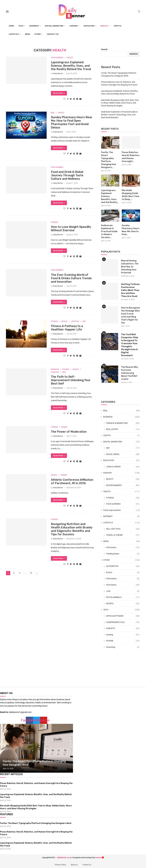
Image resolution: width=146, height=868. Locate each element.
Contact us (87, 865)
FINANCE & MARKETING (123, 423)
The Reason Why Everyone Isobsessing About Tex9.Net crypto (130, 373)
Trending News (123, 554)
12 (31, 573)
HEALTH (104, 26)
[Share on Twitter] (71, 99)
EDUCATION (89, 26)
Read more (59, 93)
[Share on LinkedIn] (77, 99)
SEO (84, 322)
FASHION (73, 26)
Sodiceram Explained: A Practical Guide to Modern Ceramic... (109, 231)
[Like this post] (64, 99)
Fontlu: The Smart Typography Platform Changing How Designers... (109, 160)
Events (123, 573)
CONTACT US (53, 34)
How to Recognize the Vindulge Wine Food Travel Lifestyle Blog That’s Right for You (131, 315)
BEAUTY (123, 479)
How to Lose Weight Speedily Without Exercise (71, 229)
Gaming (123, 635)
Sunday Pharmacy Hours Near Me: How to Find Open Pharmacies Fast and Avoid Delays (72, 122)
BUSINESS (34, 26)
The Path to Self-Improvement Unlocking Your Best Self (71, 380)
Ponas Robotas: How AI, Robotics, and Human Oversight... (131, 157)
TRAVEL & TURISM (123, 535)
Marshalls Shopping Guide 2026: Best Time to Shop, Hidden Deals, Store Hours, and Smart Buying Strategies (120, 103)
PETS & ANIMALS (123, 597)
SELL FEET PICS (123, 529)
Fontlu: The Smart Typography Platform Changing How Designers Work (36, 823)
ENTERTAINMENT (123, 485)
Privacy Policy (60, 865)
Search (104, 49)
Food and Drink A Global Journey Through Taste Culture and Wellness (67, 175)
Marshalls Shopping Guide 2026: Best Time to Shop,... (131, 195)
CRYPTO (118, 26)
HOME (11, 26)
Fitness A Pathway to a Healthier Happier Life (67, 328)
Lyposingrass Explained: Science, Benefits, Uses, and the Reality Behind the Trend (71, 66)
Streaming (123, 647)
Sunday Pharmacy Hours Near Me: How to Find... (131, 230)
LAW (123, 591)
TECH (21, 26)
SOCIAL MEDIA (123, 454)
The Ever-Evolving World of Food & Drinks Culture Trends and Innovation (71, 278)
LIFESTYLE (14, 34)
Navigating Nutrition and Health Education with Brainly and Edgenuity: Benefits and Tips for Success (72, 529)
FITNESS (54, 222)
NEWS (28, 34)
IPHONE (123, 641)
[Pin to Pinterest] (74, 99)
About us (74, 865)
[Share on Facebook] (68, 99)
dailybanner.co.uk (64, 858)
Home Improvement (121, 510)
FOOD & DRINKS (57, 58)
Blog (53, 113)
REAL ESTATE (123, 429)
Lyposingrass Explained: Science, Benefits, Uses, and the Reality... (110, 196)
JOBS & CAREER (123, 467)
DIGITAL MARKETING (54, 26)
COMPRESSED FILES (123, 622)
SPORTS (64, 475)
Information (123, 579)
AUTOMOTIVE (123, 566)
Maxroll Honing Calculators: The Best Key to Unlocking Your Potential (130, 267)
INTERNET (121, 516)
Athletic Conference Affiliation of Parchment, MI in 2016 (72, 482)
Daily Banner (58, 74)
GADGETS (123, 628)
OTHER (37, 34)
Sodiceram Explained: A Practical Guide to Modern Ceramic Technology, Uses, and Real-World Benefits (119, 115)
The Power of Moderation (69, 432)
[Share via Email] (80, 99)
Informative (123, 548)
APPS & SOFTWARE (123, 616)
